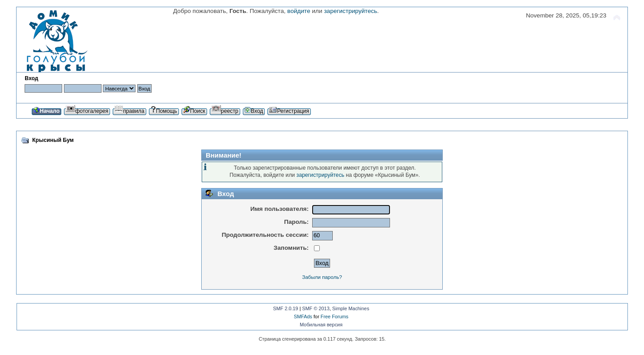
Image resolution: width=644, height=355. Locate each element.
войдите (299, 11)
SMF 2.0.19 (285, 308)
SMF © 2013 (316, 308)
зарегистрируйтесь (350, 11)
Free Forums (335, 317)
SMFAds (303, 317)
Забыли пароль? (322, 277)
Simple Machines (351, 308)
